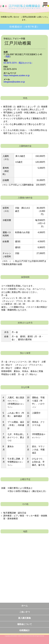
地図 (8, 57)
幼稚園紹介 (25, 630)
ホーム (25, 606)
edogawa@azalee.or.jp (14, 82)
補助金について (25, 624)
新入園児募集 (25, 618)
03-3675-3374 (18, 63)
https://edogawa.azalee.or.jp (17, 75)
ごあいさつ (25, 612)
